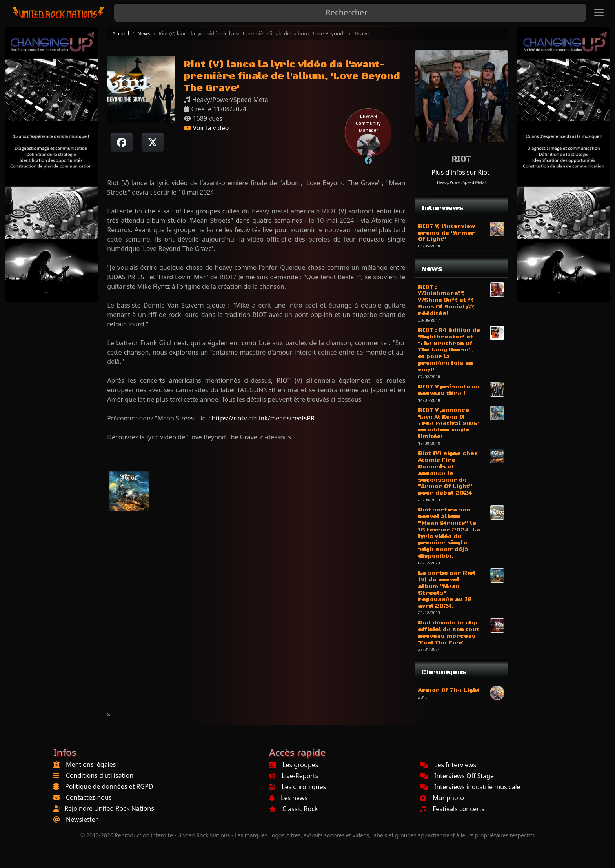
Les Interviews (448, 765)
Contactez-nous (89, 797)
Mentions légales (91, 764)
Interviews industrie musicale (470, 787)
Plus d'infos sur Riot (460, 172)
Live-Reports (294, 776)
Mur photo (442, 798)
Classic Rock (293, 809)
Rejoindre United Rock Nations (109, 808)
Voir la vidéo (206, 128)
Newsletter (82, 819)
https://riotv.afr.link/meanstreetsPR (263, 418)
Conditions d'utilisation (100, 775)
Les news (288, 798)
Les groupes (294, 765)
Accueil (121, 33)
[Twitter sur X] (153, 142)
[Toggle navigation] (599, 13)
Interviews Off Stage (457, 776)
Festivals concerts (452, 809)
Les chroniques (297, 787)
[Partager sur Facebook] (122, 142)
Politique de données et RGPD (109, 786)
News (144, 33)
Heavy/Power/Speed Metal (461, 182)
